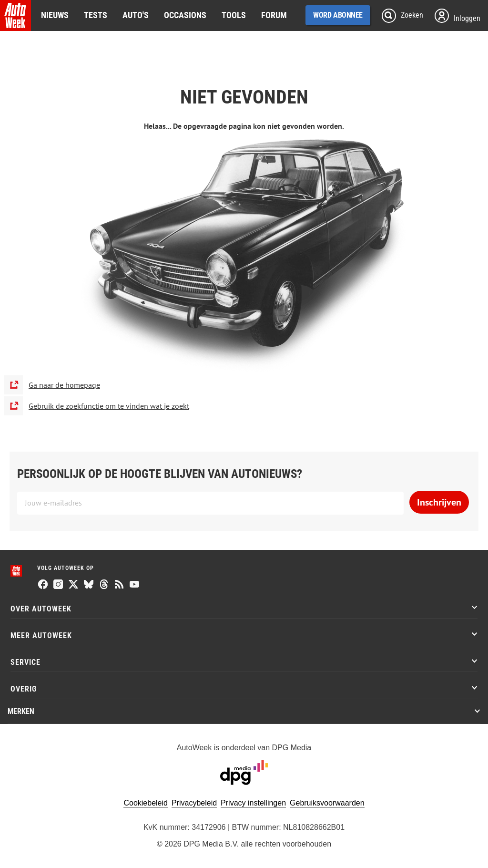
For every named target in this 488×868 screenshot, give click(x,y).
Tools (234, 15)
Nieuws (55, 15)
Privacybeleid (194, 803)
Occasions (185, 15)
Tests (96, 15)
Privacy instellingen (253, 803)
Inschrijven (439, 502)
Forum (274, 15)
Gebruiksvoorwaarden (327, 803)
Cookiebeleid (146, 803)
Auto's (136, 15)
